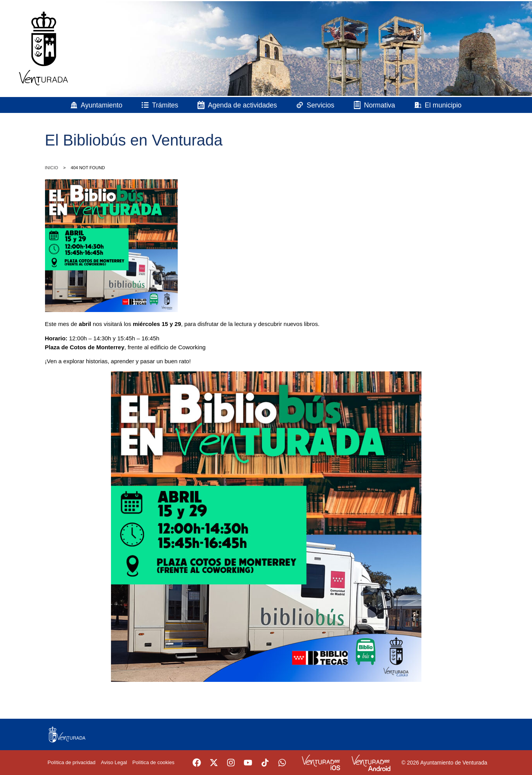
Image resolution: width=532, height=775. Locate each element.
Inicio (52, 168)
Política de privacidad (72, 762)
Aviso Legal (114, 762)
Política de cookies (153, 762)
